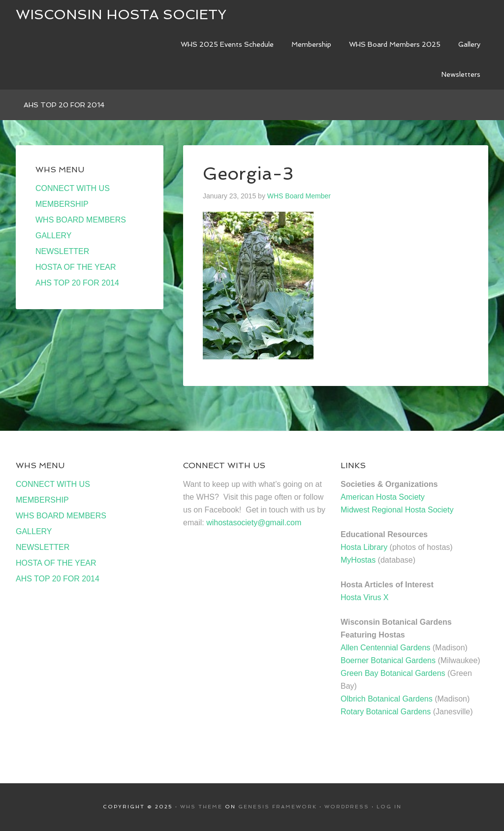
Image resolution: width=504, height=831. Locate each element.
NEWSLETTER (62, 251)
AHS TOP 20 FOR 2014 (77, 283)
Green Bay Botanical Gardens (393, 673)
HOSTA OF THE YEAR (76, 267)
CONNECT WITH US (73, 188)
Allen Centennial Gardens (385, 648)
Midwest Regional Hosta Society (397, 510)
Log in (389, 807)
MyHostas (358, 560)
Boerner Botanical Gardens (388, 660)
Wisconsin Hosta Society (121, 15)
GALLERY (54, 236)
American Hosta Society (383, 497)
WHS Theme (201, 807)
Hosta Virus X (365, 597)
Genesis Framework (278, 807)
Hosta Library (364, 547)
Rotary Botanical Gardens (386, 712)
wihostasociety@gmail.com (254, 523)
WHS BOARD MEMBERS (81, 220)
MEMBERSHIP (62, 204)
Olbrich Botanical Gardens (387, 699)
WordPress (347, 807)
